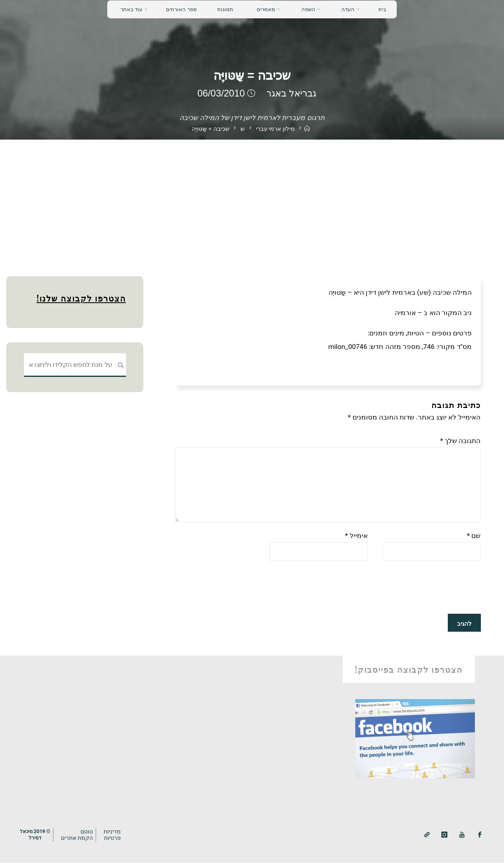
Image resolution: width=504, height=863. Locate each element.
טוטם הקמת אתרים (79, 834)
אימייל (356, 536)
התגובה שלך (461, 441)
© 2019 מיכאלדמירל (36, 834)
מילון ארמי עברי (275, 129)
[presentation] (420, 588)
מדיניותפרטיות (114, 834)
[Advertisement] (252, 199)
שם (474, 536)
